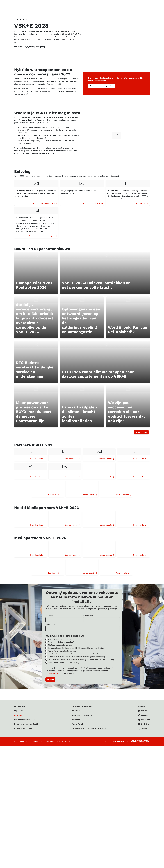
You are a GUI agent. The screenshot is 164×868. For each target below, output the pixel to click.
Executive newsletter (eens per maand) (63, 785)
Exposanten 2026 (143, 9)
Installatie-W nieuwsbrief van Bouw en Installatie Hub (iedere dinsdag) (76, 776)
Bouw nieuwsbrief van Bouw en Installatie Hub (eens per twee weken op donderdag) (81, 782)
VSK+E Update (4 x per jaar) (59, 761)
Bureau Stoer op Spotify (24, 850)
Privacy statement (69, 863)
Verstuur (50, 801)
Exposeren (18, 3)
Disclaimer (35, 863)
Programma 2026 (108, 9)
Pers (33, 3)
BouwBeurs (76, 833)
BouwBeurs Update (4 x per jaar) (61, 764)
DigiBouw (76, 842)
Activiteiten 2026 (125, 9)
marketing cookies (136, 78)
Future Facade (78, 846)
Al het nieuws (141, 551)
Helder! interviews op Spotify (27, 846)
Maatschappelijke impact (25, 842)
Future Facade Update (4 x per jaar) (62, 773)
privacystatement (53, 795)
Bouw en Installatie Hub (82, 837)
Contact (138, 3)
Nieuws (131, 3)
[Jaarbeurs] (140, 863)
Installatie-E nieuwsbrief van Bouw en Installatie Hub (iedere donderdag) (77, 779)
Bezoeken (26, 3)
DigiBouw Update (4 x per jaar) (60, 767)
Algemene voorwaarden (51, 863)
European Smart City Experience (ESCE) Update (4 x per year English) (76, 770)
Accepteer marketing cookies (102, 86)
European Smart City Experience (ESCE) (89, 850)
